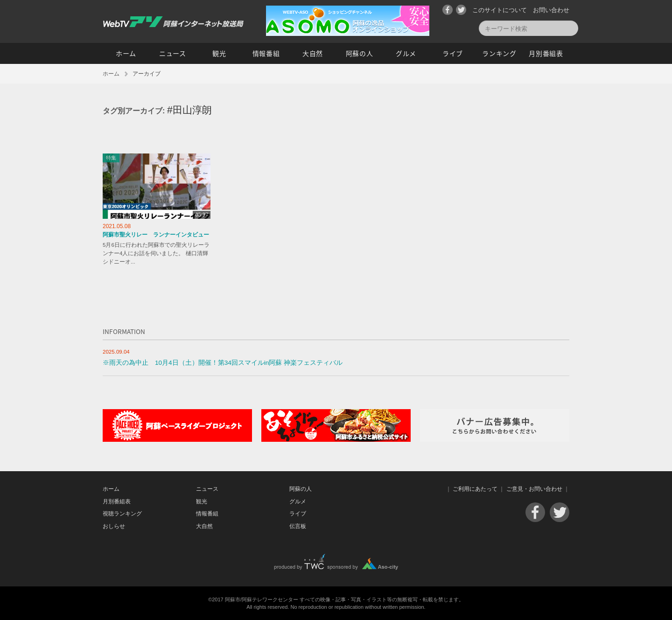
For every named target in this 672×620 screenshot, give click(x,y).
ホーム (126, 53)
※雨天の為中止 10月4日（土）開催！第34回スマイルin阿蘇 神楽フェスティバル (223, 363)
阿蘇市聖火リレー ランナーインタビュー (156, 235)
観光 (219, 53)
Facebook (448, 10)
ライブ (453, 53)
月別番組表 (546, 53)
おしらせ (114, 526)
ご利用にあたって (475, 489)
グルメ (406, 53)
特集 (111, 158)
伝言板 (298, 526)
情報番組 (266, 53)
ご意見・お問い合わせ (534, 489)
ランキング (499, 53)
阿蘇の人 (360, 53)
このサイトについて (500, 10)
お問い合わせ (551, 10)
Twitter (461, 10)
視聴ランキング (122, 514)
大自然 (313, 53)
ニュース (173, 53)
